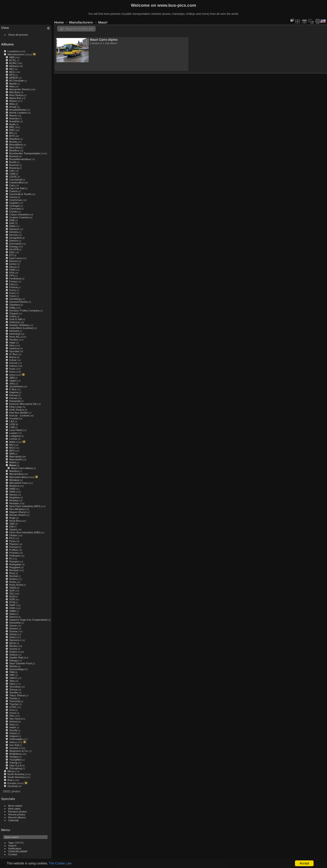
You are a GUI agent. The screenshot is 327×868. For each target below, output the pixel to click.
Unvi (12, 710)
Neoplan (14, 503)
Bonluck (14, 156)
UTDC (13, 707)
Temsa (13, 689)
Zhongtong (15, 768)
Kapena (14, 392)
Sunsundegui (17, 669)
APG (12, 75)
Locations (13, 51)
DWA (12, 226)
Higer (12, 342)
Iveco (12, 375)
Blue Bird (15, 147)
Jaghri (13, 380)
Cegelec (14, 203)
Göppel (13, 313)
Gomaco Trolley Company (24, 310)
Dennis (13, 235)
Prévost (14, 547)
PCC (12, 538)
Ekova (13, 267)
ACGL (13, 60)
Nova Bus (15, 521)
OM (11, 526)
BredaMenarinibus (20, 159)
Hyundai (14, 351)
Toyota (13, 698)
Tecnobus (15, 687)
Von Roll (14, 745)
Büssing (14, 168)
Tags (11, 843)
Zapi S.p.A (15, 765)
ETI (11, 255)
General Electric (19, 302)
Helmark (14, 331)
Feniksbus (15, 278)
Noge (12, 518)
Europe (12, 783)
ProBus (14, 550)
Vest (12, 724)
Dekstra (14, 232)
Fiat (11, 284)
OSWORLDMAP (18, 851)
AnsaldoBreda (17, 110)
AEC (12, 69)
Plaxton (14, 544)
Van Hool (15, 719)
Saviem (14, 628)
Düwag (13, 246)
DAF (12, 223)
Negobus (14, 497)
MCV (12, 448)
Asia (10, 780)
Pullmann (15, 556)
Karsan (13, 398)
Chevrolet (15, 209)
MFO (12, 451)
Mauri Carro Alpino (22, 468)
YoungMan (15, 760)
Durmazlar (15, 243)
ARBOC (14, 78)
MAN (12, 442)
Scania (13, 631)
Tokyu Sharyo (17, 695)
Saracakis (15, 623)
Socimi (13, 649)
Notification (15, 848)
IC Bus (13, 354)
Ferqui (13, 281)
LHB (12, 427)
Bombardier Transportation (25, 153)
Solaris (13, 652)
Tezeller (14, 692)
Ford (12, 293)
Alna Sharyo (16, 95)
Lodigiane (15, 436)
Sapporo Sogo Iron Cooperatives (28, 620)
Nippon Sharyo (18, 512)
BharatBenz (16, 145)
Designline (15, 238)
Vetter (13, 727)
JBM (12, 378)
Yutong (13, 762)
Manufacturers (16, 54)
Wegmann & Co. (19, 751)
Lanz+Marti (16, 430)
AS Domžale (16, 80)
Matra (13, 462)
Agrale (13, 83)
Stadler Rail (16, 657)
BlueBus (14, 150)
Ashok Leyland (18, 113)
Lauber (13, 433)
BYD (12, 136)
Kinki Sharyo (17, 410)
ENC (12, 252)
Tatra (12, 684)
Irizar (12, 369)
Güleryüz (14, 322)
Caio (12, 185)
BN (11, 133)
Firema (13, 287)
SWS (12, 608)
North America (16, 774)
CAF (12, 171)
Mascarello (16, 459)
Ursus (13, 713)
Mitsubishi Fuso (18, 483)
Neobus (14, 500)
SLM (12, 596)
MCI (12, 445)
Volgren (14, 736)
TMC (12, 675)
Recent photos (17, 814)
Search (12, 845)
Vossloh (14, 748)
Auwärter (14, 121)
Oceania (12, 786)
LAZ (12, 421)
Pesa (12, 541)
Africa (11, 771)
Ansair (13, 107)
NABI (12, 489)
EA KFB (14, 249)
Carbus (13, 191)
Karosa (13, 395)
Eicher (13, 264)
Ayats (12, 124)
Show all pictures (18, 35)
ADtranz (14, 66)
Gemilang (15, 299)
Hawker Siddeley (19, 325)
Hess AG (14, 337)
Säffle (13, 611)
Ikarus (13, 357)
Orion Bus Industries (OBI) (25, 532)
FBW (12, 270)
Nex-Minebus (17, 509)
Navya (13, 494)
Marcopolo (15, 456)
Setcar (13, 634)
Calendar (14, 820)
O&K (12, 524)
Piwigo (300, 864)
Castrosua (15, 200)
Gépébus (15, 305)
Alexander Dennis (20, 89)
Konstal (14, 418)
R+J (12, 558)
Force (13, 290)
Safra (12, 614)
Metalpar (14, 480)
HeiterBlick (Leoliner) (21, 328)
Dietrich (14, 241)
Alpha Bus (15, 98)
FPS (12, 275)
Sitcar (13, 643)
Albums (7, 44)
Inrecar (13, 363)
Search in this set (80, 29)
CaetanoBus (16, 182)
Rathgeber (15, 564)
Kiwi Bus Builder (19, 413)
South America (16, 777)
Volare (13, 733)
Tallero (13, 678)
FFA (12, 273)
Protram (14, 553)
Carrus (13, 197)
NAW (12, 492)
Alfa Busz (15, 92)
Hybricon (14, 348)
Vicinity (13, 730)
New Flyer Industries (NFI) (25, 506)
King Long (15, 407)
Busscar (14, 165)
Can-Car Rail (17, 188)
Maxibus (14, 471)
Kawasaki (15, 401)
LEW (12, 424)
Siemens (14, 640)
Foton (13, 296)
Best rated (14, 809)
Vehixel (13, 721)
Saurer (13, 625)
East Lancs (16, 258)
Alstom (13, 101)
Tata (12, 681)
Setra (12, 637)
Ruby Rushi (16, 585)
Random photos (18, 811)
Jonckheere (16, 386)
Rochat (13, 576)
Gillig (12, 308)
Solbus (13, 655)
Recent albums (17, 817)
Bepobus (14, 139)
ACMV (13, 63)
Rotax (13, 582)
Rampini (14, 561)
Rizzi (12, 573)
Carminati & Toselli (20, 194)
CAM (12, 174)
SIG (11, 593)
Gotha (13, 316)
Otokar (13, 535)
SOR (12, 599)
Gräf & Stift (16, 319)
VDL (12, 716)
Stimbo (13, 666)
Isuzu (12, 372)
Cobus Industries (19, 214)
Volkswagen (16, 739)
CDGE (13, 177)
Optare (13, 529)
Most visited (15, 806)
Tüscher (14, 704)
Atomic (13, 115)
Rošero (13, 579)
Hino (12, 345)
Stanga (13, 660)
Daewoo (14, 229)
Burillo (13, 162)
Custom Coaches (19, 217)
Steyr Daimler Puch (20, 663)
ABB (12, 57)
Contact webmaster (316, 864)
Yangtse (14, 757)
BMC (12, 130)
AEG (12, 72)
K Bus (13, 389)
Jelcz (12, 383)
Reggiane (15, 567)
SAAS (13, 588)
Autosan (14, 118)
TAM (12, 672)
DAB (12, 220)
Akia (12, 86)
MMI (12, 453)
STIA (12, 602)
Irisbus (13, 366)
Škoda (13, 646)
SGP (12, 590)
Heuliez (14, 340)
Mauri (13, 465)
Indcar (13, 360)
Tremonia (15, 701)
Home (59, 22)
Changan (15, 206)
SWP (12, 605)
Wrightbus (15, 754)
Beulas (13, 142)
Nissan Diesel (17, 515)
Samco (13, 617)
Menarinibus (16, 474)
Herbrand (15, 334)
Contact (13, 854)
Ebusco (14, 261)
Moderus (14, 486)
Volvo (12, 742)
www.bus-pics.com (177, 5)
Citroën (13, 211)
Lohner (13, 439)
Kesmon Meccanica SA (23, 404)
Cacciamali (16, 179)
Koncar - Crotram (19, 415)
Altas (12, 104)
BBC (12, 127)
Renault (14, 570)
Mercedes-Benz (18, 477)
